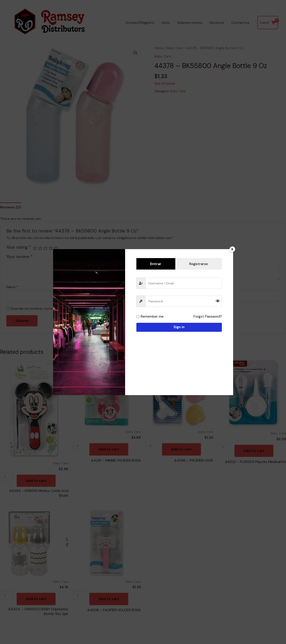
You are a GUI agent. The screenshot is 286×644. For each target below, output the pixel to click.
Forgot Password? (207, 316)
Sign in (179, 327)
